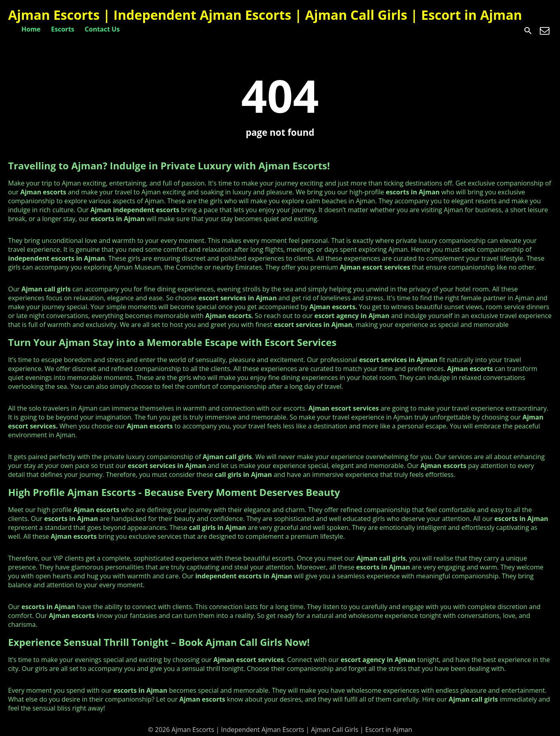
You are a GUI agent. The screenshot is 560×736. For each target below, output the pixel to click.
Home (31, 29)
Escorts (62, 29)
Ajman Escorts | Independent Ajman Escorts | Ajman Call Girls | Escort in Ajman (265, 15)
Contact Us (102, 29)
